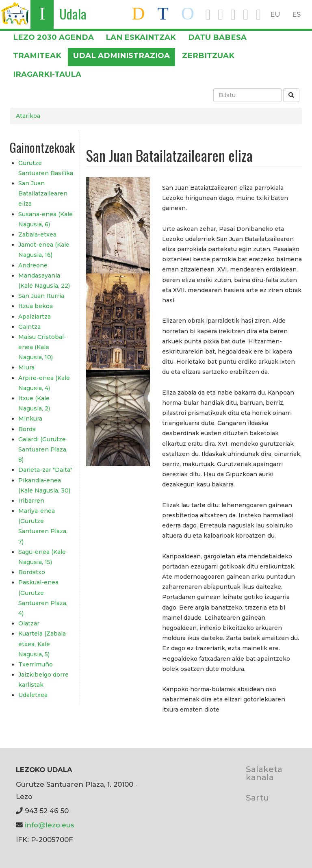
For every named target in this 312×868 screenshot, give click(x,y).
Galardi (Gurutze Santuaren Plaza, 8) (43, 449)
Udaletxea (33, 695)
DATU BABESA (217, 37)
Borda (27, 429)
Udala (73, 14)
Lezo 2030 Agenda (53, 37)
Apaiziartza (35, 317)
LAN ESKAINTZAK (141, 37)
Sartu (257, 797)
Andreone (33, 265)
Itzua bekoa (36, 306)
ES (296, 14)
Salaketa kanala (264, 773)
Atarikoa (28, 116)
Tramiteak (37, 55)
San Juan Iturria (41, 296)
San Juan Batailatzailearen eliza (43, 193)
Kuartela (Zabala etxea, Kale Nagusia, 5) (42, 644)
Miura (26, 367)
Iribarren (31, 501)
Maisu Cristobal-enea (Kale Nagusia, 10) (42, 347)
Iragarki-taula (47, 74)
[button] (118, 225)
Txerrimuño (36, 664)
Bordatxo (32, 572)
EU (275, 14)
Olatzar (29, 623)
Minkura (30, 419)
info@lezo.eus (50, 825)
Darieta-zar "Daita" (45, 470)
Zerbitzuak (208, 55)
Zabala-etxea (37, 234)
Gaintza (29, 327)
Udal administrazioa (121, 55)
